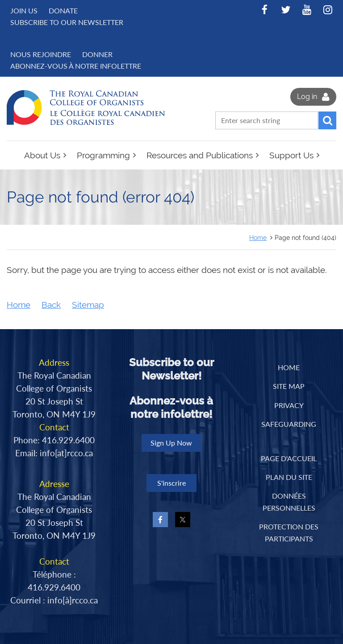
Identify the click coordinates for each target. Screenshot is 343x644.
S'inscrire (171, 483)
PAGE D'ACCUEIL (289, 458)
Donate (63, 10)
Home (258, 237)
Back (51, 305)
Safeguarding (289, 424)
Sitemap (88, 305)
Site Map (289, 386)
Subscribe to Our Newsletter (67, 22)
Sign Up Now (171, 443)
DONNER (97, 54)
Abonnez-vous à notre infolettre (76, 66)
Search (327, 120)
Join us (24, 10)
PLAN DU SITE (289, 477)
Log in (307, 97)
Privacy (289, 405)
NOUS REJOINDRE (41, 54)
